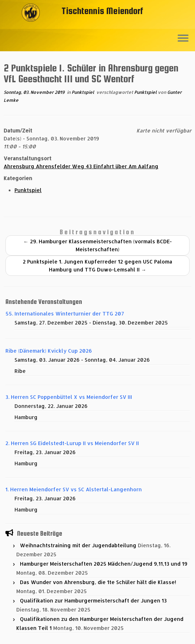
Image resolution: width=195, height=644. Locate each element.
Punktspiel (83, 92)
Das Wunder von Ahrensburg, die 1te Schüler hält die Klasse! (98, 582)
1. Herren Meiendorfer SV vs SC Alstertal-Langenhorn (74, 489)
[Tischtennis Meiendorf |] (31, 23)
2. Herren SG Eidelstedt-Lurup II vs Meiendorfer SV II (72, 443)
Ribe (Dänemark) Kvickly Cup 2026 (49, 351)
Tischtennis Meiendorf (102, 11)
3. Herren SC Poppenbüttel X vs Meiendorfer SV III (69, 397)
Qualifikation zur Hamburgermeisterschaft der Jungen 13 (93, 601)
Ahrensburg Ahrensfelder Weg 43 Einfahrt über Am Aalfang (81, 166)
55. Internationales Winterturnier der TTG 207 (65, 314)
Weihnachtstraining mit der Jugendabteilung (78, 545)
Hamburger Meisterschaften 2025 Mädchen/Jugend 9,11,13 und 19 (104, 564)
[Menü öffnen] (183, 39)
